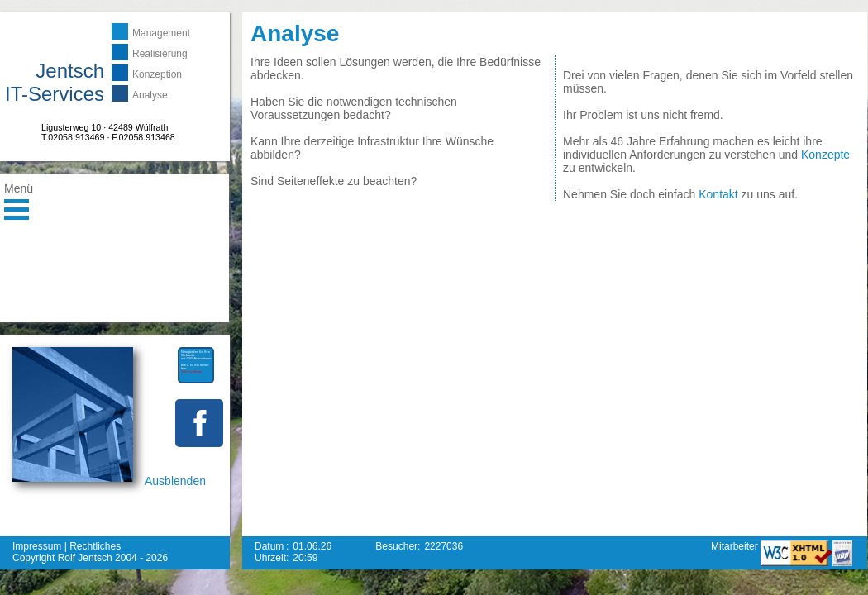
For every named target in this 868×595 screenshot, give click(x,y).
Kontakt (718, 194)
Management (161, 33)
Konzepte (825, 155)
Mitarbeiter (736, 546)
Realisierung (160, 54)
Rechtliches (95, 546)
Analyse (150, 95)
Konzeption (157, 74)
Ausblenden (175, 481)
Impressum (37, 546)
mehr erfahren (191, 371)
